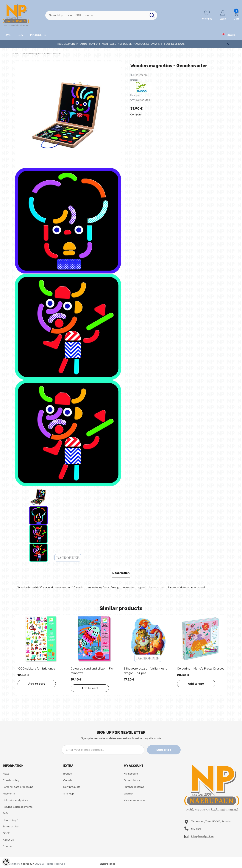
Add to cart (37, 684)
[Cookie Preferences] (6, 862)
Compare (136, 115)
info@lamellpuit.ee (202, 836)
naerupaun (28, 864)
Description (121, 573)
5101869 (196, 829)
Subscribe (164, 750)
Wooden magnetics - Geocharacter (42, 53)
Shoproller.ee (108, 864)
